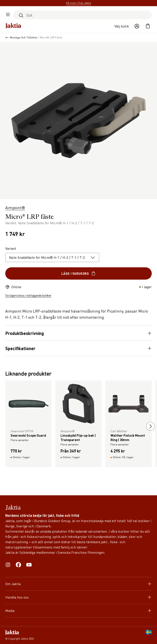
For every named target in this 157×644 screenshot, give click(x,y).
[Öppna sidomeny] (8, 15)
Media (78, 611)
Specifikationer (78, 348)
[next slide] (150, 426)
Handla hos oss (78, 597)
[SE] (149, 635)
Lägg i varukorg (78, 273)
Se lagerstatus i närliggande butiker (28, 295)
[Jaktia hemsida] (13, 26)
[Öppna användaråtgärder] (137, 26)
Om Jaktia (78, 584)
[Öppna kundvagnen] (148, 26)
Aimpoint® (15, 207)
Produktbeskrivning (78, 333)
